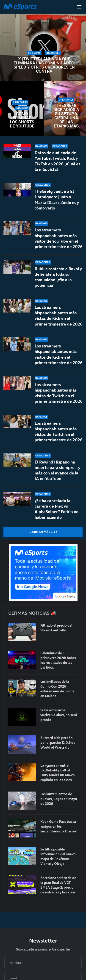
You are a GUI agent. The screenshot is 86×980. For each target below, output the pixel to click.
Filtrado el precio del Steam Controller (56, 628)
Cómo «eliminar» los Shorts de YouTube (22, 120)
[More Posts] (43, 532)
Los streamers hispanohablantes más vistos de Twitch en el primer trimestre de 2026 (59, 432)
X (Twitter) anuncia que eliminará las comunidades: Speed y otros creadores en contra (44, 65)
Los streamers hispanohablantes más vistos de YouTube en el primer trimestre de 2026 (59, 238)
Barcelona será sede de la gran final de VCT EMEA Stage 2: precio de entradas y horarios (58, 885)
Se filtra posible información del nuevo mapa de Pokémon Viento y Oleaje (58, 856)
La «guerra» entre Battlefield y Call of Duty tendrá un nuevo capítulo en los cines (58, 773)
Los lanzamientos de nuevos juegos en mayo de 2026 (59, 799)
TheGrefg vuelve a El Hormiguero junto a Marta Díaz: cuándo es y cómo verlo (57, 200)
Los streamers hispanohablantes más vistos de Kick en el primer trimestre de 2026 (59, 356)
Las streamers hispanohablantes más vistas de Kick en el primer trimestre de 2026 (59, 318)
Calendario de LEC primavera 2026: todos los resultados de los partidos (58, 660)
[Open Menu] (79, 7)
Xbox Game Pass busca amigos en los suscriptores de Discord (59, 826)
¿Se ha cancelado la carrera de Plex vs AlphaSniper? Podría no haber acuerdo (57, 509)
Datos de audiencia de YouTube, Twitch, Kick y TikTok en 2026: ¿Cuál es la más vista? (57, 161)
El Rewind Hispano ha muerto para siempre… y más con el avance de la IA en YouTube (57, 470)
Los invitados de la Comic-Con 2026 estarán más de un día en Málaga (57, 689)
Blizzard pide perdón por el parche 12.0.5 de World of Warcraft (58, 743)
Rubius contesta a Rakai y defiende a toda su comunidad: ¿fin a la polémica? (58, 277)
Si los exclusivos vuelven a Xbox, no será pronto (59, 715)
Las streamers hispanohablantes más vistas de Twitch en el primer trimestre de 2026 (59, 396)
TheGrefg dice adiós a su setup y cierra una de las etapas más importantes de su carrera (66, 116)
